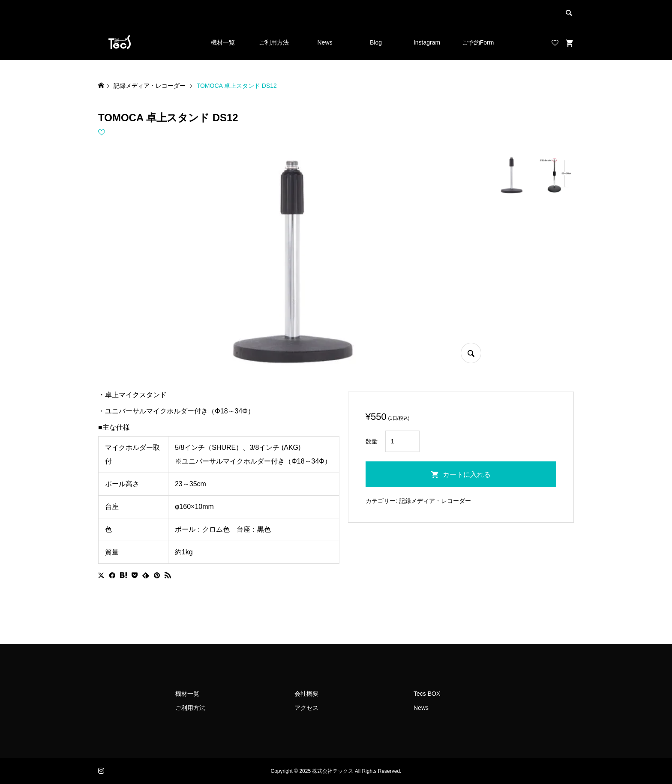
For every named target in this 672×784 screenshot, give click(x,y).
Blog (376, 42)
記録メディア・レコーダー (435, 501)
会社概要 (306, 694)
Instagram (427, 42)
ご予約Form (478, 42)
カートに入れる (467, 474)
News (325, 42)
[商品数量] (402, 441)
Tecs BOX (427, 694)
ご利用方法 (274, 42)
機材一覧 (223, 42)
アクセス (306, 708)
